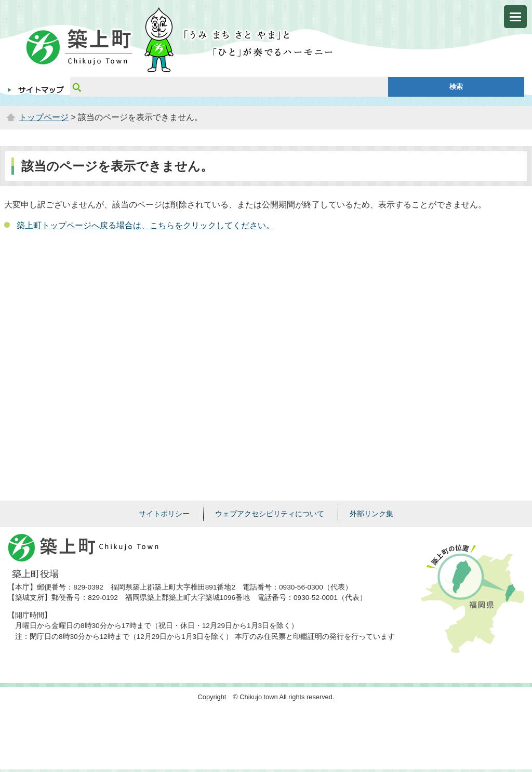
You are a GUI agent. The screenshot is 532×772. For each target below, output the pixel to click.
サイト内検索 (76, 87)
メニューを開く (515, 17)
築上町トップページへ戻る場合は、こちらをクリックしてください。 (145, 225)
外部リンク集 (371, 514)
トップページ (44, 117)
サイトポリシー (164, 514)
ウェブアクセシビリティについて (270, 514)
